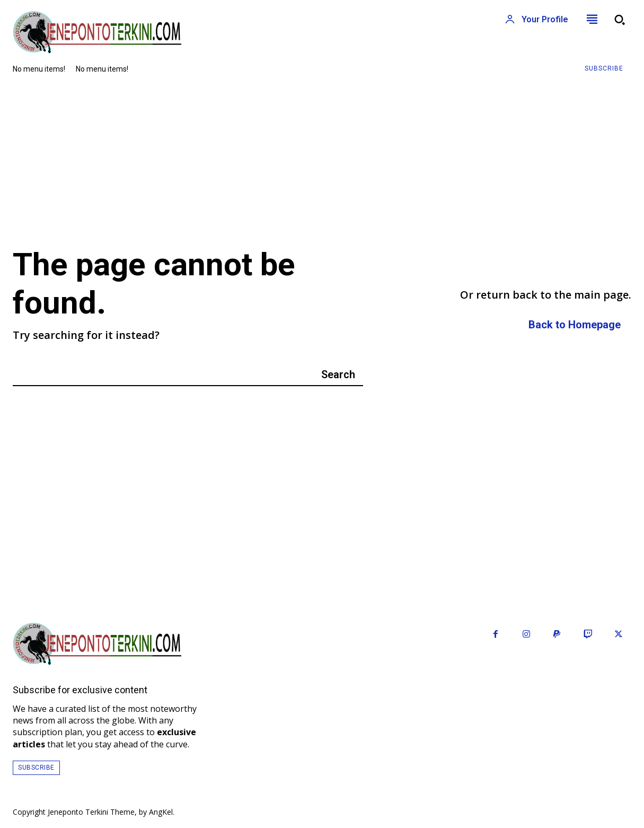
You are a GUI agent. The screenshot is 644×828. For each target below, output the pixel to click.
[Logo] (161, 32)
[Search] (338, 374)
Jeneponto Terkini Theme (91, 812)
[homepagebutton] (575, 325)
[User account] (536, 20)
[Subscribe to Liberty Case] (604, 69)
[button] (620, 20)
